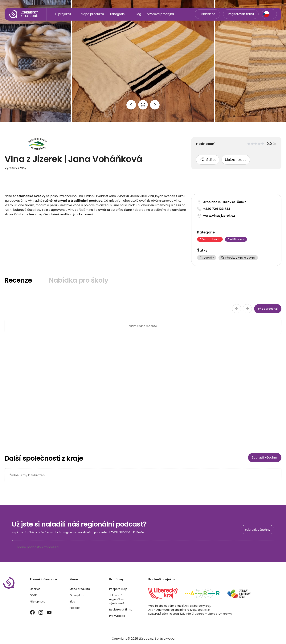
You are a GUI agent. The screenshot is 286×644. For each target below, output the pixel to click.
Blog (138, 14)
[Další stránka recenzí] (247, 309)
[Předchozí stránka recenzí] (237, 309)
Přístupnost (37, 602)
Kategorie (119, 14)
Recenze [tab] (18, 280)
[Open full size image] (143, 105)
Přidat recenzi (268, 309)
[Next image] (155, 105)
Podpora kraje (118, 589)
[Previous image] (131, 105)
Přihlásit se (207, 14)
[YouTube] (49, 612)
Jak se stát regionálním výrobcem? (117, 599)
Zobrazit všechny (265, 457)
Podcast (75, 608)
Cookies (35, 589)
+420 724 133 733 (217, 209)
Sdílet (208, 160)
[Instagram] (41, 612)
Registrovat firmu (241, 14)
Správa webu (165, 639)
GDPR (33, 595)
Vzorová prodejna (161, 14)
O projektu (65, 14)
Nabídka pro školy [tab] (79, 280)
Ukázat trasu (236, 160)
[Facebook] (32, 612)
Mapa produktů (92, 14)
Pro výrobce (117, 616)
